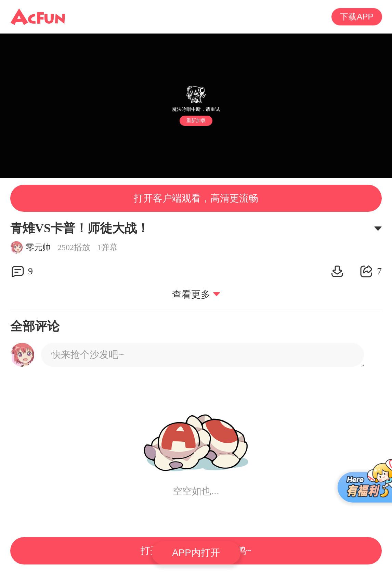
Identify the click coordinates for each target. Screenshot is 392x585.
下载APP (357, 17)
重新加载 (196, 120)
